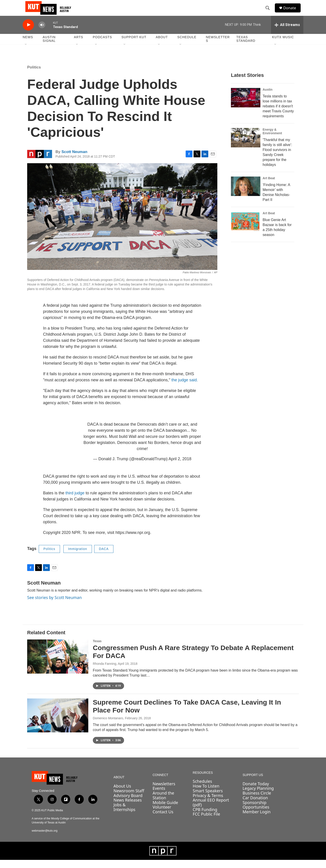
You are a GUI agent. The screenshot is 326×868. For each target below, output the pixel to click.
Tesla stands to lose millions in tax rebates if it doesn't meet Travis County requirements (278, 114)
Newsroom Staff (129, 799)
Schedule (187, 45)
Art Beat (269, 186)
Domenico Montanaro (108, 726)
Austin (268, 97)
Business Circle (257, 801)
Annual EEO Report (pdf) (211, 810)
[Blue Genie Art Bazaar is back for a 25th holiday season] (246, 229)
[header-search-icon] (269, 12)
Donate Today (256, 792)
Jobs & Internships (124, 815)
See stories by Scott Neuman (54, 605)
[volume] (42, 33)
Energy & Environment (272, 139)
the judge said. (185, 388)
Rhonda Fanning (105, 672)
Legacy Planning (258, 796)
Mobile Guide (165, 810)
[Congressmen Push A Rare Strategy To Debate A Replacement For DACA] (58, 665)
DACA (104, 557)
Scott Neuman (74, 160)
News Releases (128, 808)
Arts (78, 45)
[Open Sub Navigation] (26, 52)
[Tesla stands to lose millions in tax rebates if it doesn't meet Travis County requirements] (246, 106)
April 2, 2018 (180, 467)
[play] (28, 33)
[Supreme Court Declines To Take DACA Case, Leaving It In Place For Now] (58, 723)
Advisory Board (128, 803)
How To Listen (206, 794)
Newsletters (218, 47)
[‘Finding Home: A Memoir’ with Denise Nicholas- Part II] (246, 194)
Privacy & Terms (208, 803)
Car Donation (255, 806)
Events (159, 796)
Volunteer (162, 815)
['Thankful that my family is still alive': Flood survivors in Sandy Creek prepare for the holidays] (246, 146)
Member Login (256, 820)
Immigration (78, 557)
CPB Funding (205, 817)
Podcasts (102, 45)
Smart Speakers (208, 799)
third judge (75, 501)
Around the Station (163, 803)
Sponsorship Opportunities (256, 813)
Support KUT (134, 45)
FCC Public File (206, 822)
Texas (97, 649)
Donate (292, 12)
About (162, 45)
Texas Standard (246, 47)
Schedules (202, 789)
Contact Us (163, 820)
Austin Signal (49, 47)
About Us (122, 794)
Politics (34, 75)
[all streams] (287, 33)
